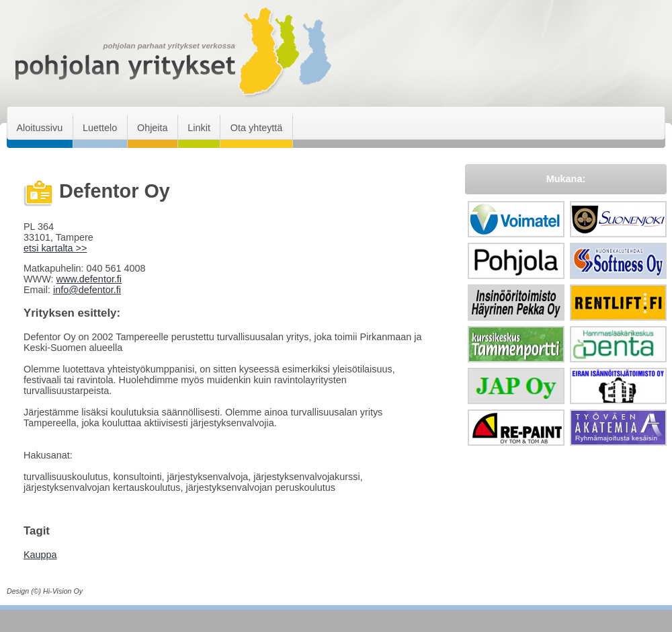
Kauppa (40, 555)
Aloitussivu (39, 128)
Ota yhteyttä (257, 128)
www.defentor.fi (89, 279)
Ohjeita (153, 128)
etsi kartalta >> (55, 248)
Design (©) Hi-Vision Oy (45, 591)
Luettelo (100, 128)
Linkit (199, 128)
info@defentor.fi (87, 290)
